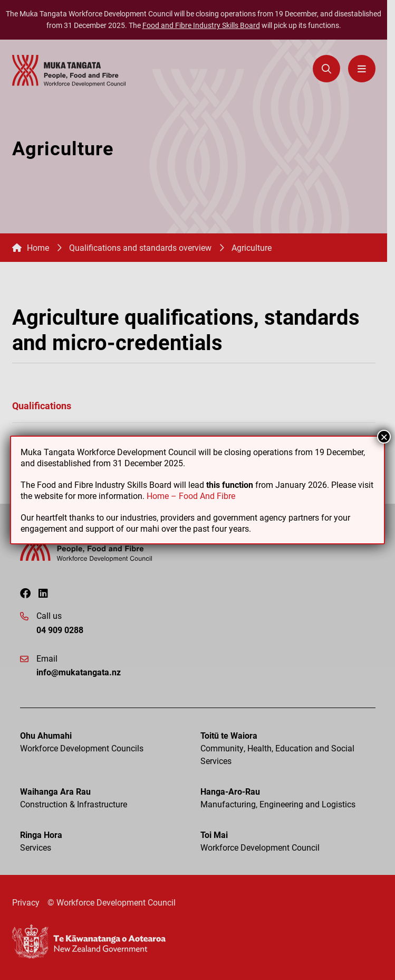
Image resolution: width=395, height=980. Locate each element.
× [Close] (384, 437)
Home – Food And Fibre (191, 496)
